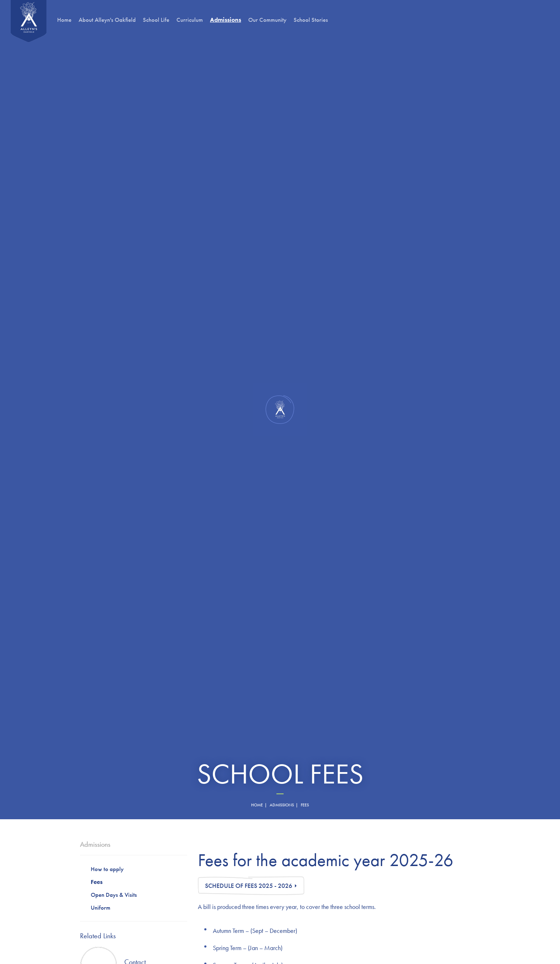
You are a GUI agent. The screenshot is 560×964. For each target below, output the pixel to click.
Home (64, 20)
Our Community (267, 20)
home (257, 805)
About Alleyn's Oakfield (107, 20)
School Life (156, 20)
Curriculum (190, 20)
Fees (97, 882)
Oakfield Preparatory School (29, 21)
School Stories (311, 20)
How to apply (107, 869)
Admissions (282, 805)
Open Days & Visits (114, 895)
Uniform (101, 908)
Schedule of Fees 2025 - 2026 (249, 886)
